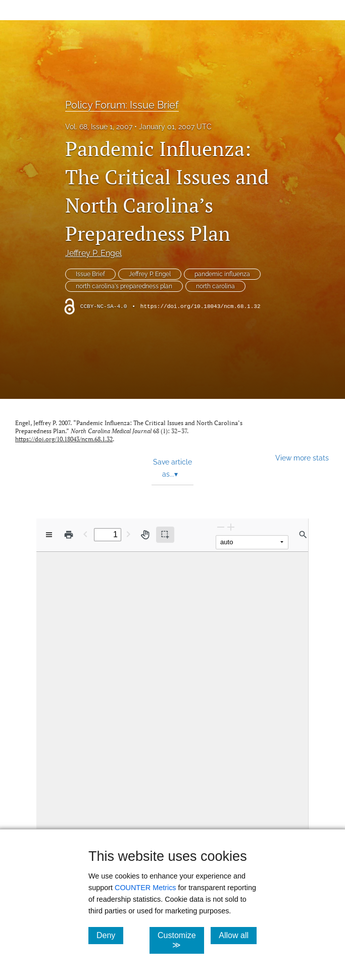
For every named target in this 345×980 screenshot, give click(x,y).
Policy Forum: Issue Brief (122, 105)
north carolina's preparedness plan (124, 286)
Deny (110, 935)
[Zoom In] (231, 527)
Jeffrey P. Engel (93, 253)
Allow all (238, 935)
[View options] (49, 535)
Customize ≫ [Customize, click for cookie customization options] (181, 940)
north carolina (215, 286)
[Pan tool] (145, 535)
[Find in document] (303, 535)
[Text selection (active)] (165, 535)
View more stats (302, 458)
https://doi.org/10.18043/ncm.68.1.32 (201, 306)
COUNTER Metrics (145, 888)
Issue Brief (90, 274)
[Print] (69, 535)
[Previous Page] (85, 534)
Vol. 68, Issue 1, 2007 (99, 127)
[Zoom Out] (221, 527)
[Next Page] (128, 534)
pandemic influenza (222, 274)
